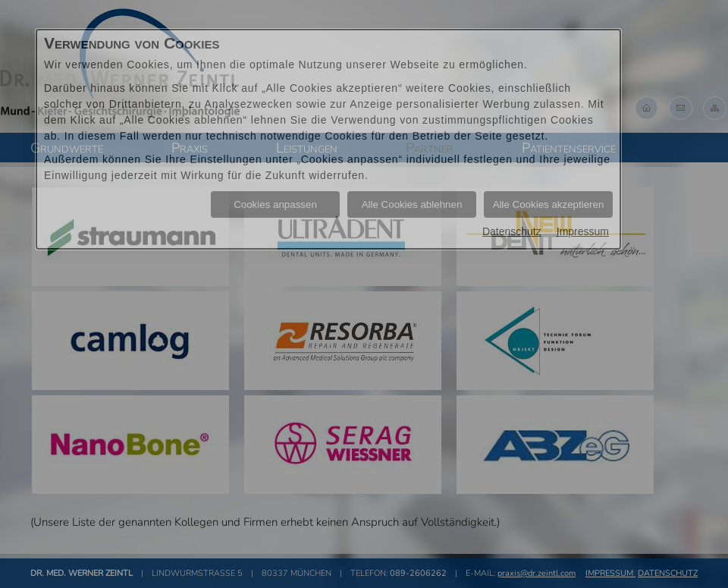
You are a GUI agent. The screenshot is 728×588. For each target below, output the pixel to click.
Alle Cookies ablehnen (412, 204)
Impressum (583, 231)
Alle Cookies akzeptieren (549, 204)
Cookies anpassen (275, 204)
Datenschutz (512, 231)
